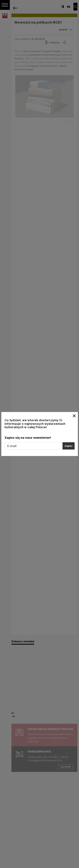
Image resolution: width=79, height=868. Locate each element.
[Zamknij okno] (74, 416)
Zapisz (68, 446)
